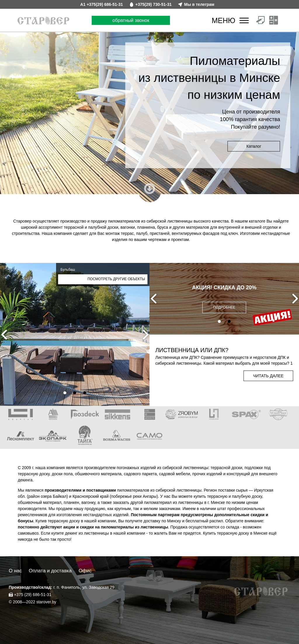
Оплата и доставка (50, 571)
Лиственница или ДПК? (192, 350)
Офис (85, 571)
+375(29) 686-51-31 (105, 4)
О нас (15, 571)
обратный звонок (131, 20)
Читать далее (268, 376)
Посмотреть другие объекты (116, 279)
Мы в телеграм (199, 4)
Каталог (254, 146)
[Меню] (244, 20)
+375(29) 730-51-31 (154, 4)
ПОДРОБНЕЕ (224, 307)
